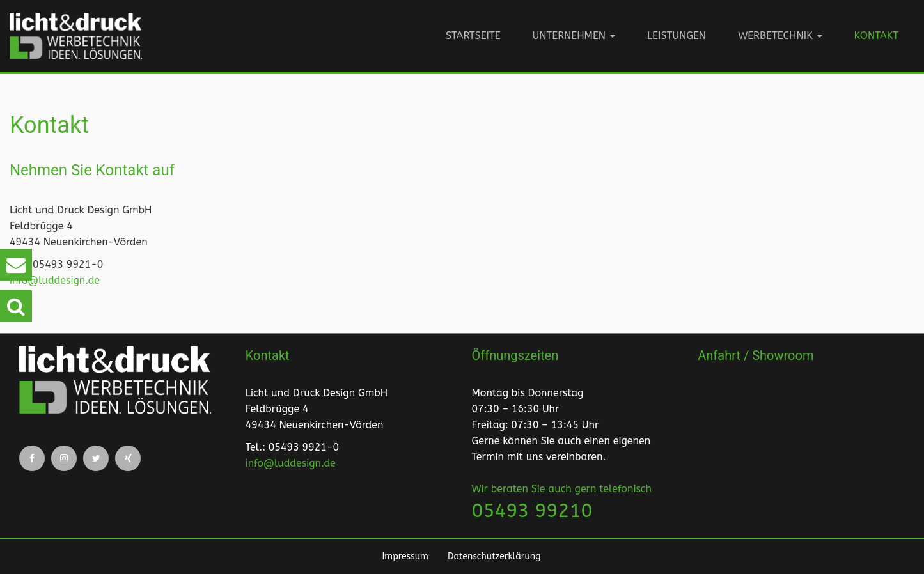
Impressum (405, 556)
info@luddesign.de (55, 280)
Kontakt (876, 35)
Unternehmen (574, 35)
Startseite (473, 35)
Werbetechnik (780, 35)
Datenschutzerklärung (494, 556)
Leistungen (677, 35)
